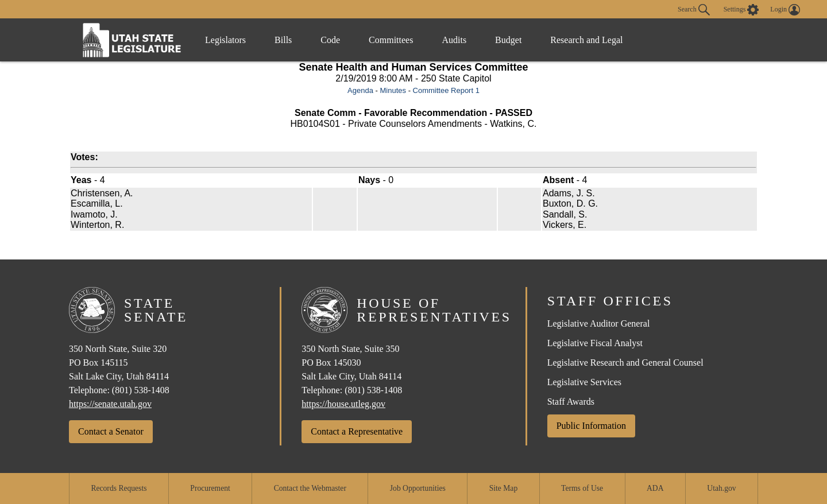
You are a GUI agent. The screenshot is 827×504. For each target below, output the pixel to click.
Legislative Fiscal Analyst (595, 343)
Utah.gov (721, 488)
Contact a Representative (357, 431)
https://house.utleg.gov (343, 404)
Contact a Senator (111, 431)
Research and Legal (586, 40)
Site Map (503, 488)
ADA (655, 488)
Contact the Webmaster (310, 488)
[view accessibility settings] (741, 10)
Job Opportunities (418, 488)
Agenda (360, 90)
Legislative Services (584, 382)
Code (330, 40)
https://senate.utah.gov (110, 404)
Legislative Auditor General (599, 323)
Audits (454, 40)
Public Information (591, 426)
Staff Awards (571, 402)
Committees (391, 40)
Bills (283, 40)
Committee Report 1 (446, 90)
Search (694, 10)
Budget (508, 40)
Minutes (393, 90)
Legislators (225, 40)
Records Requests (119, 488)
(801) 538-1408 (141, 390)
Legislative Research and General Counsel (625, 363)
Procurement (210, 488)
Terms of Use (582, 488)
